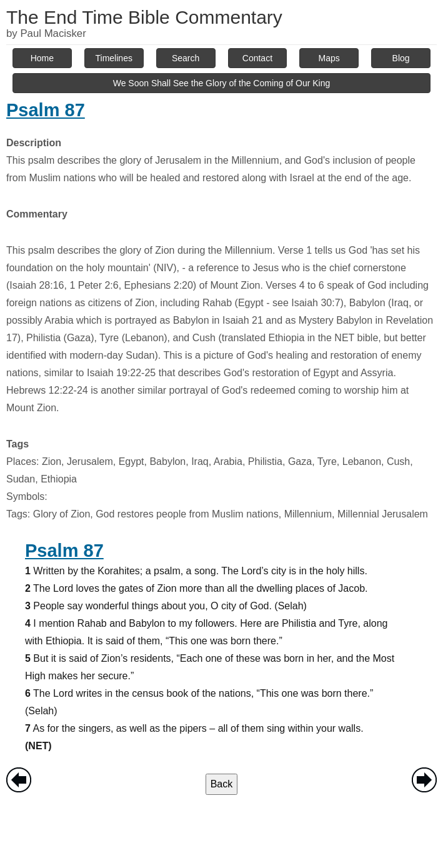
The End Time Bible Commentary (144, 17)
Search (186, 58)
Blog (401, 58)
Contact (257, 58)
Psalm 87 (46, 110)
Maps (329, 58)
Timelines (114, 58)
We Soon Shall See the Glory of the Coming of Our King (222, 83)
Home (42, 58)
